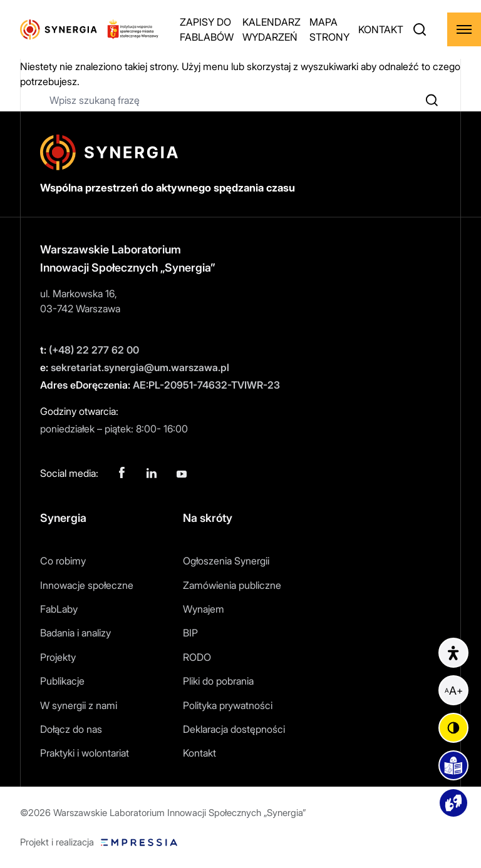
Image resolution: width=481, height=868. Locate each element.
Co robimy (63, 561)
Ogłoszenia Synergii (226, 561)
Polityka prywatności (228, 705)
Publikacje (62, 681)
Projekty (58, 657)
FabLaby (59, 609)
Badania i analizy (75, 633)
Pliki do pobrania (218, 681)
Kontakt (199, 753)
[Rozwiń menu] (464, 29)
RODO (197, 657)
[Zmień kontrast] (453, 728)
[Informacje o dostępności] (453, 653)
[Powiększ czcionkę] (453, 690)
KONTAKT (381, 29)
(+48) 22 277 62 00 (90, 350)
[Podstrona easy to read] (453, 765)
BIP (190, 633)
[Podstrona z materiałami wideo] (453, 803)
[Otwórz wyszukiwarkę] (420, 29)
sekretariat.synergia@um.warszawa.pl (135, 367)
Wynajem (204, 609)
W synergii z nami (79, 705)
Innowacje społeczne (87, 585)
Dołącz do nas (71, 729)
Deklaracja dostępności (234, 729)
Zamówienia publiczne (232, 585)
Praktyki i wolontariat (85, 753)
